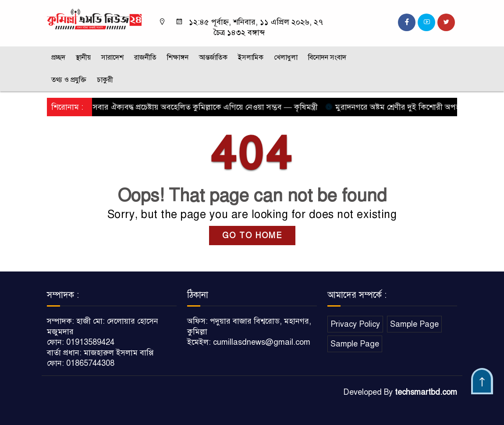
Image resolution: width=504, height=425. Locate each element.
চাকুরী (105, 80)
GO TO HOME (252, 236)
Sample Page (414, 324)
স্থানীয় (83, 57)
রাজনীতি (145, 57)
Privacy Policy (355, 324)
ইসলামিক (251, 57)
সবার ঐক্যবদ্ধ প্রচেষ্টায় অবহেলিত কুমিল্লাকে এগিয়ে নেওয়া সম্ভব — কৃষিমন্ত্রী (204, 107)
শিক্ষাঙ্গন (178, 57)
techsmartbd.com (426, 392)
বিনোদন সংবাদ (327, 57)
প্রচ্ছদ (58, 57)
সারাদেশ (112, 57)
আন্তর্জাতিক (213, 57)
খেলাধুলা (286, 57)
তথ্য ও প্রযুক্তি (69, 80)
